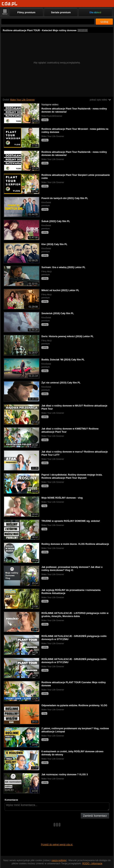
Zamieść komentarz (95, 816)
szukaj (104, 22)
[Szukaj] (48, 22)
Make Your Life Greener (22, 100)
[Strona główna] (10, 4)
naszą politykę (59, 860)
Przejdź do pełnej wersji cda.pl (57, 845)
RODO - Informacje (92, 864)
